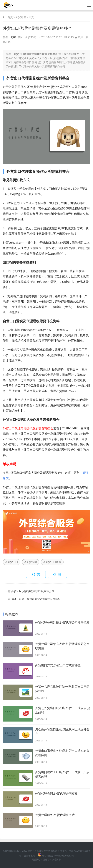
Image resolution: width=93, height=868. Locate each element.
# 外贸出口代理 (52, 562)
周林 (13, 37)
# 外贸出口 (12, 562)
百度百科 (47, 860)
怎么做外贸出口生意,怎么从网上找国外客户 (62, 731)
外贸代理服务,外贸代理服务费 (55, 815)
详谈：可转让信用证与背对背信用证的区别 (36, 599)
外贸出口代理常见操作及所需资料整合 (37, 28)
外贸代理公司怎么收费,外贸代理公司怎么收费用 (62, 646)
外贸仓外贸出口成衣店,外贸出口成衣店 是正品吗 (63, 710)
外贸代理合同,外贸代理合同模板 (56, 793)
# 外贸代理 (31, 562)
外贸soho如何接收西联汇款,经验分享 (33, 591)
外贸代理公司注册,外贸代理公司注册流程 (62, 622)
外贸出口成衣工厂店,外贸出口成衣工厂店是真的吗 (62, 774)
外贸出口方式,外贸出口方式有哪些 (58, 665)
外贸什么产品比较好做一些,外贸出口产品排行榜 (62, 689)
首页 (10, 17)
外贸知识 (21, 17)
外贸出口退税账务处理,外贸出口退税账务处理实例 (62, 753)
